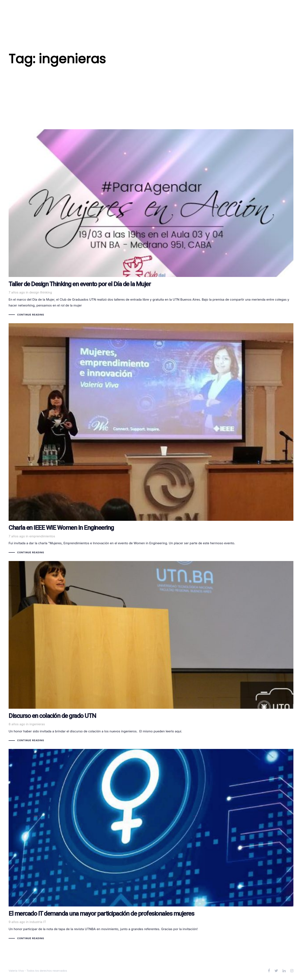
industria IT (38, 922)
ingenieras (37, 724)
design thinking (41, 292)
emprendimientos (42, 536)
